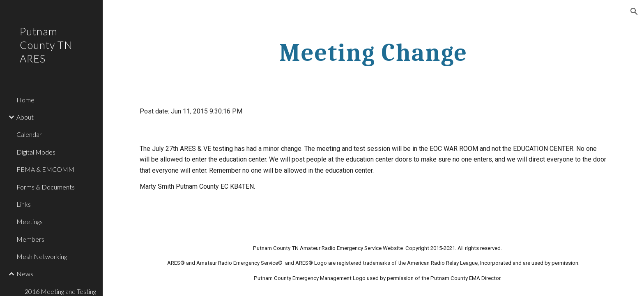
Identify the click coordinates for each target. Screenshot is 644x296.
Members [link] (30, 239)
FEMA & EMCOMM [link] (45, 169)
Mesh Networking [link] (42, 256)
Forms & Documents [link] (46, 187)
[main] (373, 52)
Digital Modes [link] (36, 152)
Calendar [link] (29, 134)
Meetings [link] (30, 221)
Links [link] (24, 204)
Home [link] (25, 100)
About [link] (25, 117)
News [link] (25, 274)
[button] (634, 12)
